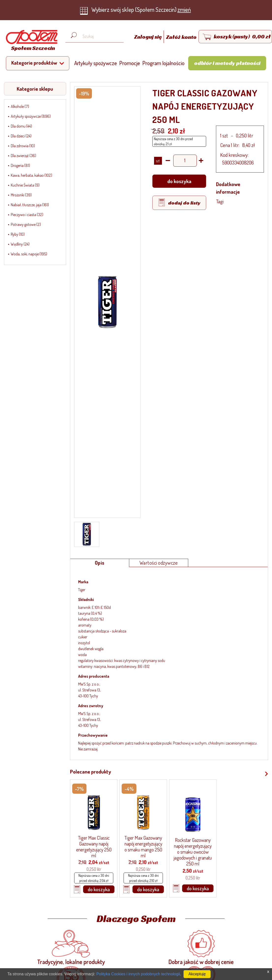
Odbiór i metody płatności (227, 63)
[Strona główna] (30, 41)
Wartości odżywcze (159, 563)
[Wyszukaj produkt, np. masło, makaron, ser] (98, 36)
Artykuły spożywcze (96, 63)
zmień (184, 9)
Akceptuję (197, 974)
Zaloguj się (148, 37)
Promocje (130, 63)
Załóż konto (181, 37)
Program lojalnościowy (166, 63)
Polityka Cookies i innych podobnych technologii (138, 974)
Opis (100, 563)
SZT (158, 161)
